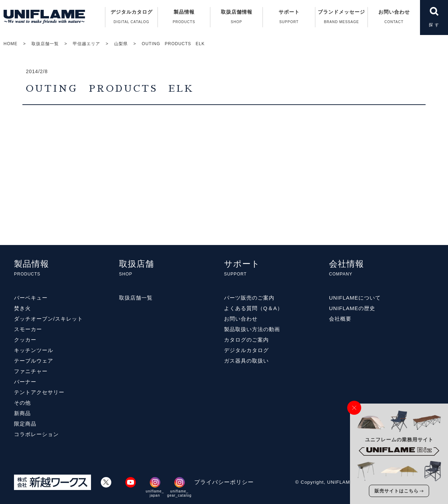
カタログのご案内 (246, 340)
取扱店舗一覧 (45, 44)
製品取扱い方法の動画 (252, 329)
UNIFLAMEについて (355, 298)
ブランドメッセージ (341, 18)
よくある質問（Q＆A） (253, 308)
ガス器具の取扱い (246, 361)
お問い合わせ (394, 18)
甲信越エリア (86, 44)
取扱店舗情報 (236, 18)
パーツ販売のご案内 (249, 298)
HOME (10, 44)
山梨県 (121, 44)
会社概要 (340, 319)
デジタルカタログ (131, 18)
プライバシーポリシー (224, 482)
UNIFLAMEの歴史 (352, 308)
